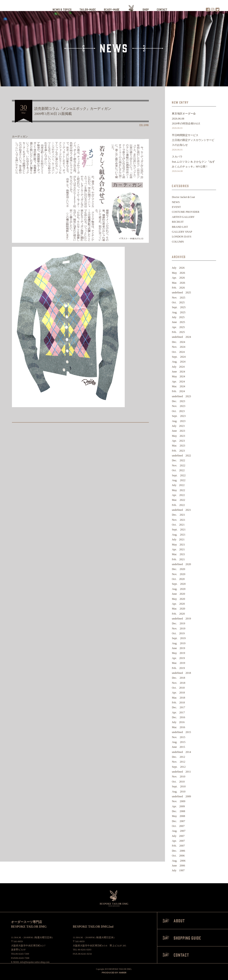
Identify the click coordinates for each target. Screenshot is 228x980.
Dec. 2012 (178, 757)
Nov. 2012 (178, 762)
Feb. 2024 (178, 391)
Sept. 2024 (179, 357)
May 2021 (178, 545)
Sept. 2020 (179, 584)
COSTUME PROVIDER (186, 212)
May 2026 (178, 273)
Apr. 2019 (178, 658)
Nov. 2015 (178, 737)
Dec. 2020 (178, 569)
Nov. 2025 (178, 298)
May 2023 (178, 436)
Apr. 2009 (178, 806)
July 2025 (178, 317)
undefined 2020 (181, 564)
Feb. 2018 (178, 703)
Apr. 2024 (178, 382)
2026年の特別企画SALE (194, 126)
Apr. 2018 (178, 693)
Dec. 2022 (178, 460)
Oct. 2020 (178, 579)
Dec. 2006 (178, 851)
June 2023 (178, 431)
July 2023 (178, 426)
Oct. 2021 (178, 525)
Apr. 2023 (178, 441)
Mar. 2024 (178, 386)
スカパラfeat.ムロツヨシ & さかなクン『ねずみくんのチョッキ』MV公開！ (194, 164)
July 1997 (178, 870)
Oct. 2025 (178, 302)
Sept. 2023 (179, 416)
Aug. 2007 (179, 831)
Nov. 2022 (178, 465)
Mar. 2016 (178, 727)
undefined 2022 (181, 456)
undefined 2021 (181, 510)
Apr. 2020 (178, 604)
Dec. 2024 (178, 342)
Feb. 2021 (178, 559)
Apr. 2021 (178, 549)
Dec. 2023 (178, 401)
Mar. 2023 (178, 446)
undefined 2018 (181, 673)
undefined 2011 (181, 772)
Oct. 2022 (178, 470)
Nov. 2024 (178, 347)
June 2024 (178, 372)
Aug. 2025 (179, 312)
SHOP (146, 9)
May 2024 (178, 376)
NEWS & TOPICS (62, 9)
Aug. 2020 (179, 589)
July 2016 (178, 722)
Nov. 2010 (178, 777)
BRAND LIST (180, 227)
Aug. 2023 (179, 421)
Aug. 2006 (179, 861)
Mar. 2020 (178, 609)
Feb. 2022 (178, 505)
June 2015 (178, 747)
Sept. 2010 (179, 786)
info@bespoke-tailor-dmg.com (35, 962)
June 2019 (178, 648)
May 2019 (178, 653)
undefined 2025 (181, 292)
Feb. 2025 (178, 332)
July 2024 (178, 367)
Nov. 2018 (178, 683)
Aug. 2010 (179, 792)
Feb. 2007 (178, 846)
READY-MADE (112, 9)
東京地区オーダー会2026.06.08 (184, 116)
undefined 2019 (181, 619)
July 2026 (178, 268)
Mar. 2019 (178, 663)
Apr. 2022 (178, 495)
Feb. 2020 (178, 614)
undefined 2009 (181, 796)
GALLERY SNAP (182, 232)
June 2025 (178, 322)
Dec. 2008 (178, 811)
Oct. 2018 (178, 688)
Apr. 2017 (178, 712)
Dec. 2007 (178, 821)
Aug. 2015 (179, 742)
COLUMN (178, 242)
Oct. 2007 (178, 826)
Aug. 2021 (179, 535)
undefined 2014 (181, 752)
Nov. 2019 (178, 629)
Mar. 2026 (178, 283)
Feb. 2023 (178, 451)
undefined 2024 (181, 337)
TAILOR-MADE (88, 9)
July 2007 (178, 836)
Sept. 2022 (179, 475)
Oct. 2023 (178, 411)
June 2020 (178, 594)
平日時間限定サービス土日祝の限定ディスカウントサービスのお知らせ (194, 143)
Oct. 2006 (178, 856)
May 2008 (178, 816)
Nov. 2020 (178, 574)
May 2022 (178, 490)
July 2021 (178, 539)
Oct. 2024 (178, 352)
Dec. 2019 (178, 623)
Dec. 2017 (178, 707)
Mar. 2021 (178, 554)
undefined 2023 (181, 396)
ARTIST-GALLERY (183, 217)
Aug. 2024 (179, 362)
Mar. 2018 (178, 698)
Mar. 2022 (178, 500)
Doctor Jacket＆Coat (183, 197)
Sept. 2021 (179, 530)
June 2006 (178, 866)
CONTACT (162, 9)
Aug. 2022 (179, 480)
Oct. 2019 (178, 633)
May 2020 (178, 599)
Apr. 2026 (178, 278)
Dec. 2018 (178, 678)
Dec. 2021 (178, 515)
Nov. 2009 (178, 801)
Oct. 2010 (178, 782)
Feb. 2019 (178, 668)
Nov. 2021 (178, 520)
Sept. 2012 (179, 767)
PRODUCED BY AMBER (114, 973)
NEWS (176, 202)
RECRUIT (178, 222)
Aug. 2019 (179, 643)
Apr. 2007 (178, 841)
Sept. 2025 (179, 307)
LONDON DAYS (182, 237)
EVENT (176, 207)
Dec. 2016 (178, 717)
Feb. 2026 (178, 288)
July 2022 (178, 485)
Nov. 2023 (178, 406)
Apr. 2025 (178, 327)
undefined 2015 (181, 732)
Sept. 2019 (179, 638)
